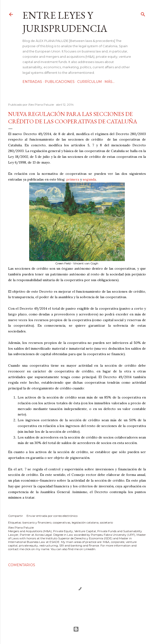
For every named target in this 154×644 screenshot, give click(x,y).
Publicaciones (60, 82)
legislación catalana (85, 522)
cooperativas (62, 522)
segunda (89, 179)
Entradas (32, 82)
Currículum (90, 82)
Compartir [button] (16, 516)
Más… (110, 82)
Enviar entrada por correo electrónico (52, 516)
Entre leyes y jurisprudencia (65, 22)
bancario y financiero (37, 522)
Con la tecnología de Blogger (76, 629)
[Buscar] (143, 13)
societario (106, 522)
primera (73, 179)
